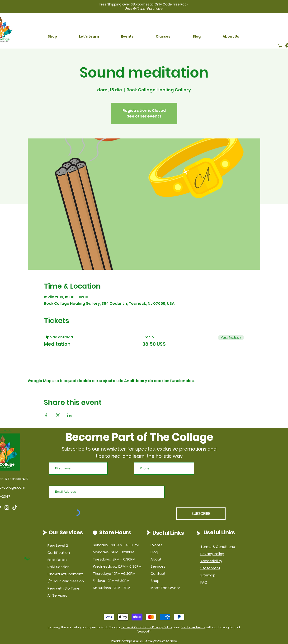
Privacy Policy (162, 627)
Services (158, 566)
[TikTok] (15, 508)
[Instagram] (7, 508)
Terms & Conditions (136, 627)
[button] (52, 37)
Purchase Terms (193, 627)
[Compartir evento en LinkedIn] (69, 415)
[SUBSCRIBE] (201, 514)
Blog (154, 552)
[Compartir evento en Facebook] (46, 415)
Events (156, 545)
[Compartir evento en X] (58, 415)
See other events (144, 116)
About (156, 559)
